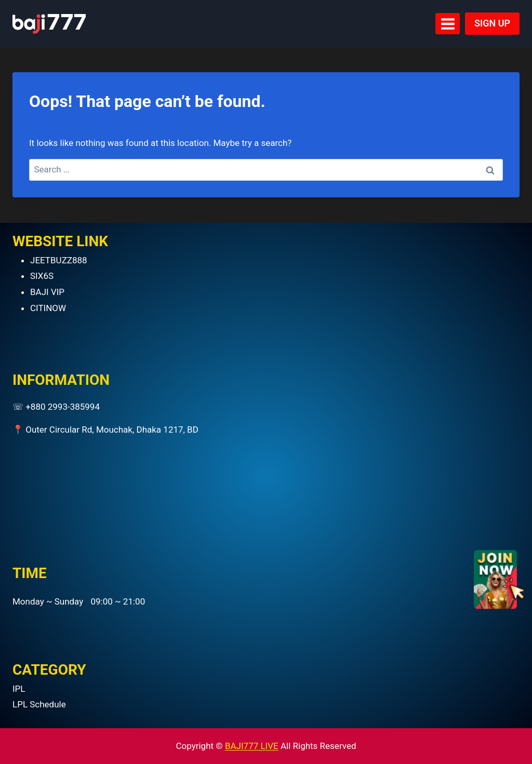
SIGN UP (492, 23)
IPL (19, 689)
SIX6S (42, 276)
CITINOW (48, 308)
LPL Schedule (39, 704)
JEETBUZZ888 (59, 260)
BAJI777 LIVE (252, 746)
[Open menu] (448, 24)
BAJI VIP (47, 292)
